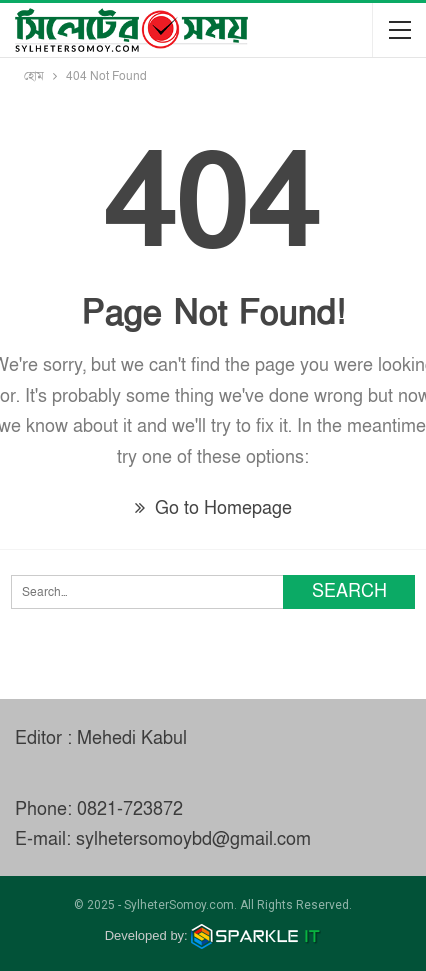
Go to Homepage (213, 508)
